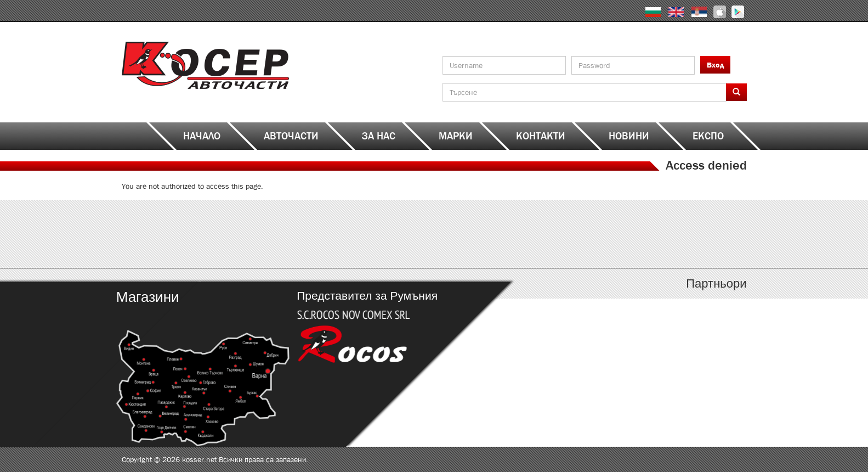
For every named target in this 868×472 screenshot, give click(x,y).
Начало (202, 136)
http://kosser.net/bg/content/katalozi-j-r (512, 234)
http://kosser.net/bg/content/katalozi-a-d (200, 234)
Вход (715, 65)
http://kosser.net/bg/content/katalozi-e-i (356, 234)
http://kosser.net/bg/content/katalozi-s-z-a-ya (669, 234)
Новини (629, 136)
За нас (379, 136)
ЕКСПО (708, 136)
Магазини (147, 297)
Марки (456, 136)
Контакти (541, 136)
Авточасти (291, 136)
